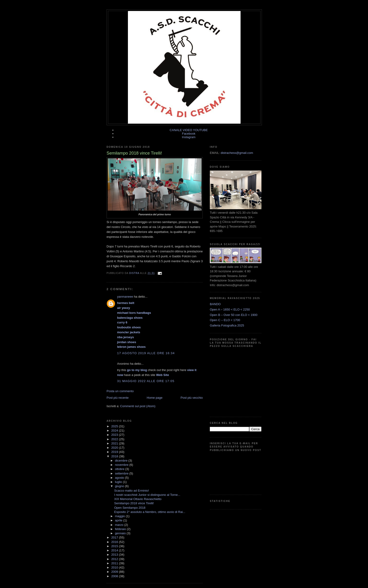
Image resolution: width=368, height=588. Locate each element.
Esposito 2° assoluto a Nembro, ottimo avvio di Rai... (150, 512)
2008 (115, 576)
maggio (120, 516)
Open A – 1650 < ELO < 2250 (230, 309)
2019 (115, 452)
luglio (119, 482)
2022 (115, 439)
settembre (122, 473)
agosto (120, 478)
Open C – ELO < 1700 (225, 320)
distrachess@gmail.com (237, 153)
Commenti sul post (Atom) (138, 406)
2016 (115, 542)
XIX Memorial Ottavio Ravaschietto (138, 499)
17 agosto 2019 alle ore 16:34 (146, 353)
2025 (115, 426)
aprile (119, 520)
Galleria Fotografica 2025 (227, 325)
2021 (115, 443)
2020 (115, 448)
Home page (155, 398)
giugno (120, 486)
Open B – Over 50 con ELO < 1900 (234, 315)
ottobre (120, 469)
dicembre (122, 461)
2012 (115, 559)
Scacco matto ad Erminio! (131, 491)
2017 (115, 537)
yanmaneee (125, 297)
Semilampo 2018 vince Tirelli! (134, 503)
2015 (115, 546)
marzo (120, 525)
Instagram (189, 137)
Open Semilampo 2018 (130, 508)
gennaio (121, 533)
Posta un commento (120, 391)
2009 (115, 572)
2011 (115, 563)
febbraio (121, 529)
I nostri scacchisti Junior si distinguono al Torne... (147, 495)
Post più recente (118, 398)
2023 (115, 435)
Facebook (189, 134)
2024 (115, 431)
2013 (115, 555)
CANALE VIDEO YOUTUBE (189, 130)
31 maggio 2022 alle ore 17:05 (146, 381)
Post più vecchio (192, 398)
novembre (122, 465)
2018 (115, 456)
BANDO (215, 304)
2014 (115, 550)
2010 (115, 567)
